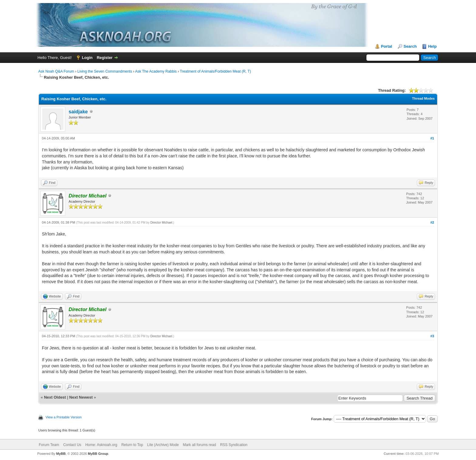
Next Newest (81, 397)
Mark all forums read (199, 445)
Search (410, 46)
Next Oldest (55, 397)
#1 (432, 138)
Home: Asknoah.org (101, 445)
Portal (387, 46)
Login (87, 58)
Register (105, 58)
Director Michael (161, 223)
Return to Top (132, 445)
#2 (432, 222)
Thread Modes (423, 98)
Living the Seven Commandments (105, 71)
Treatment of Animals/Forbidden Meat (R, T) (216, 71)
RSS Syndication (234, 445)
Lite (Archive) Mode (163, 445)
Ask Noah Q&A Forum (56, 71)
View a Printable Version (64, 417)
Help (432, 46)
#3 (432, 336)
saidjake (78, 112)
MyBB (61, 454)
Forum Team (49, 445)
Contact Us (72, 445)
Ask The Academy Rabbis (156, 71)
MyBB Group (98, 454)
